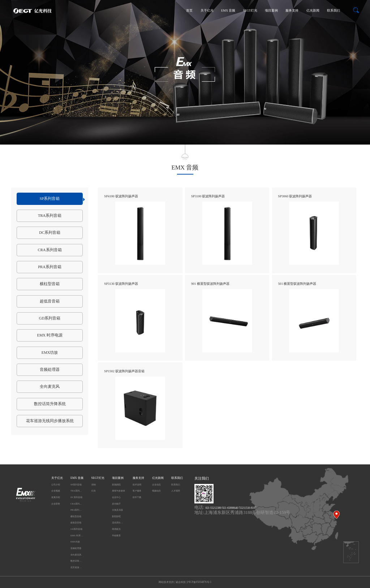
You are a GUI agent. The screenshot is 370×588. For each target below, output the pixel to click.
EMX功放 (50, 353)
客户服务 (137, 491)
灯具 (94, 491)
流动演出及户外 (119, 522)
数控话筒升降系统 (50, 404)
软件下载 (137, 497)
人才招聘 (176, 491)
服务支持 (292, 10)
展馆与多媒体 (119, 491)
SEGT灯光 (250, 10)
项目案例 (271, 10)
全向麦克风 (50, 387)
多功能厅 (116, 504)
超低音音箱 (50, 301)
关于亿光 (207, 10)
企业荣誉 (56, 504)
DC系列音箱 (50, 233)
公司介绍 (56, 484)
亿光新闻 (313, 10)
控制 (94, 484)
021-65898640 (230, 508)
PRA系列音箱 (50, 267)
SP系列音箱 (61, 199)
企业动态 (156, 484)
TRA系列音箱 (50, 216)
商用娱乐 (116, 529)
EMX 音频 (228, 10)
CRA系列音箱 (50, 250)
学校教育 (116, 535)
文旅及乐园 (117, 510)
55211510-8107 (248, 508)
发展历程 (56, 497)
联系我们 (334, 10)
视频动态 (156, 491)
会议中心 (116, 497)
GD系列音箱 (50, 318)
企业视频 (56, 491)
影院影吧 (116, 516)
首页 (189, 10)
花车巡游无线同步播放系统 (50, 421)
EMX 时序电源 (50, 335)
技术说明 (137, 484)
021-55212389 (213, 508)
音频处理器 (50, 370)
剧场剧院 (116, 484)
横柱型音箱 (50, 284)
